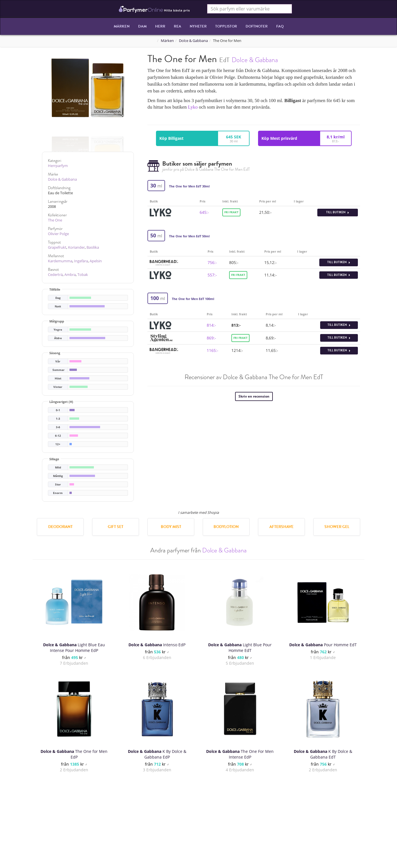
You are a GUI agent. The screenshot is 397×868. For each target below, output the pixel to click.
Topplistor (226, 26)
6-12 (58, 436)
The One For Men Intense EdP (240, 754)
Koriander (76, 247)
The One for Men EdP (74, 754)
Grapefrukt (57, 247)
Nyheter (198, 26)
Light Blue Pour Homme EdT (240, 648)
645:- (204, 212)
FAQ (280, 26)
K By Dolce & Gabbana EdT (323, 754)
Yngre (58, 330)
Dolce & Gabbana (193, 41)
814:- (211, 325)
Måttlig (58, 476)
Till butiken (337, 212)
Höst (58, 378)
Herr (160, 26)
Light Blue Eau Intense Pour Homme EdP (74, 648)
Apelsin (96, 261)
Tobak (83, 275)
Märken (122, 26)
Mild (58, 467)
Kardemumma (60, 261)
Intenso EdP (157, 645)
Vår (58, 361)
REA (178, 26)
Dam (142, 26)
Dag (58, 298)
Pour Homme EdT (323, 645)
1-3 (58, 419)
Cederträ (55, 275)
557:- (212, 275)
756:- (212, 262)
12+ (58, 444)
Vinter (58, 387)
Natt (58, 306)
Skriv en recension (254, 396)
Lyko (193, 107)
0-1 (58, 410)
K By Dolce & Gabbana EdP (157, 754)
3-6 (58, 427)
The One (55, 220)
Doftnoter (257, 26)
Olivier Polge (58, 234)
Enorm (58, 493)
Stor (58, 484)
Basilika (93, 247)
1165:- (213, 350)
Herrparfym (58, 166)
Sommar (59, 370)
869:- (211, 338)
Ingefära (81, 261)
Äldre (58, 338)
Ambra (70, 275)
